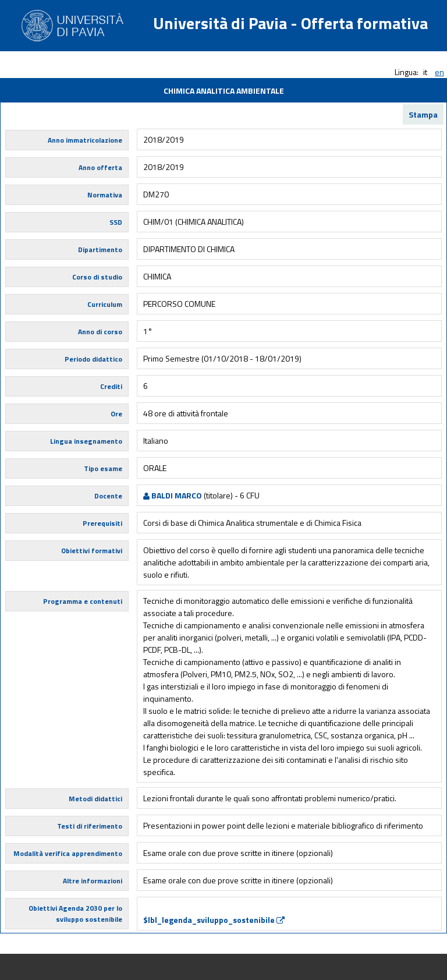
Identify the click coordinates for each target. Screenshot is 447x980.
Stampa (423, 114)
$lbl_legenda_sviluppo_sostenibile (214, 920)
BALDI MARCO (173, 495)
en (439, 72)
